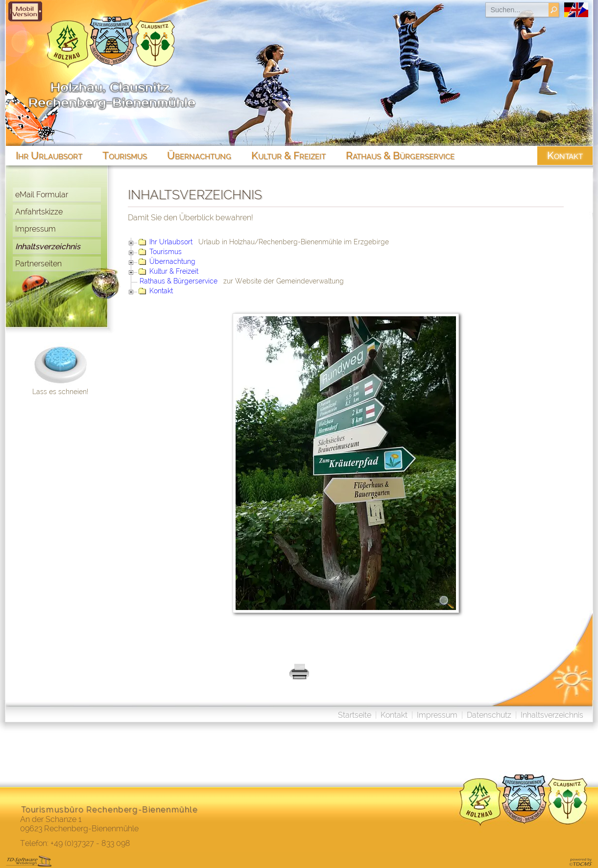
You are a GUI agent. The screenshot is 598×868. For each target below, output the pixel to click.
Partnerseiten (38, 264)
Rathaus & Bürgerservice (179, 281)
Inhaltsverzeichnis (48, 246)
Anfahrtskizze (39, 212)
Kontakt (161, 291)
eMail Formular (42, 195)
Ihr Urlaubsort (171, 242)
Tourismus (166, 252)
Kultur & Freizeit (174, 271)
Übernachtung (172, 261)
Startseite (355, 715)
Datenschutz (489, 715)
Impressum (36, 229)
